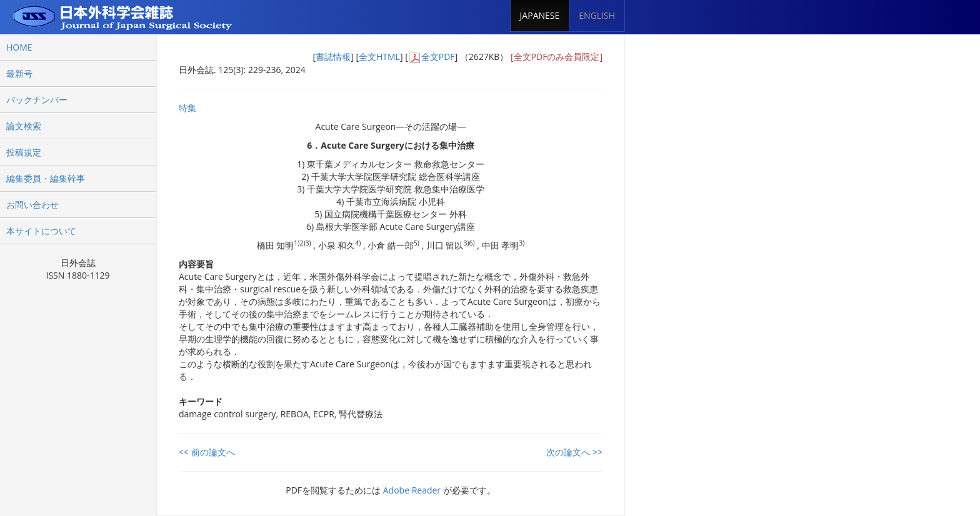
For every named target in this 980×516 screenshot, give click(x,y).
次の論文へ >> (574, 452)
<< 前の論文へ (207, 452)
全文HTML (379, 57)
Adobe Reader (412, 490)
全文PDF (438, 57)
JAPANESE (540, 15)
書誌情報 (333, 57)
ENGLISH (597, 15)
